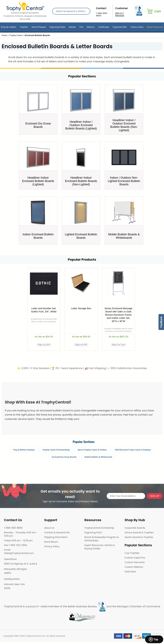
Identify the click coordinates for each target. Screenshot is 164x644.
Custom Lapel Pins (135, 558)
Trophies (24, 27)
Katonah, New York (14, 584)
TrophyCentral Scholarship (99, 528)
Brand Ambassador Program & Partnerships (102, 539)
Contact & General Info (57, 533)
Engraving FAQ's (93, 533)
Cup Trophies (132, 553)
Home (4, 35)
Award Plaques (39, 27)
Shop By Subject (8, 27)
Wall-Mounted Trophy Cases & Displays (133, 450)
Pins (81, 27)
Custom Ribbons (134, 567)
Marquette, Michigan (16, 569)
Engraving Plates (57, 27)
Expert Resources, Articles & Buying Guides (100, 547)
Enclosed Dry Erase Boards (64, 457)
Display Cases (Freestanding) (56, 450)
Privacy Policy (52, 546)
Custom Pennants (135, 562)
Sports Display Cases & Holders (92, 450)
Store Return (51, 542)
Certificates (104, 27)
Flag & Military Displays (24, 450)
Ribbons (91, 27)
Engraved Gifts (120, 27)
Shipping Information (56, 537)
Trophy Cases (137, 27)
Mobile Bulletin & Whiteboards (98, 457)
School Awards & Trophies (139, 533)
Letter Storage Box (81, 308)
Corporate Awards (135, 528)
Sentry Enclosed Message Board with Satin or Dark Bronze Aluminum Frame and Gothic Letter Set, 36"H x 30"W (118, 315)
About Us (49, 528)
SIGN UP (155, 496)
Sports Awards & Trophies (139, 537)
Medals (72, 27)
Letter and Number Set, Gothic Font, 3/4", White (44, 310)
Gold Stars (130, 572)
